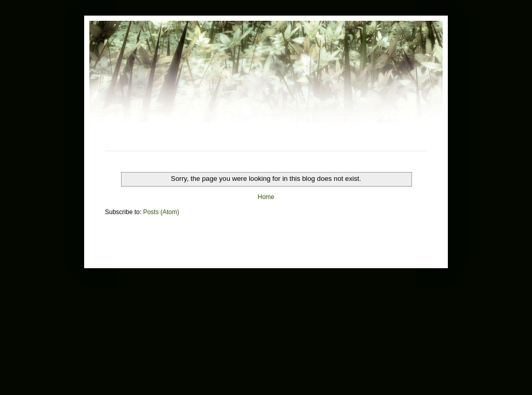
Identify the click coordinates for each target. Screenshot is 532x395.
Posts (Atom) (161, 212)
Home (266, 197)
